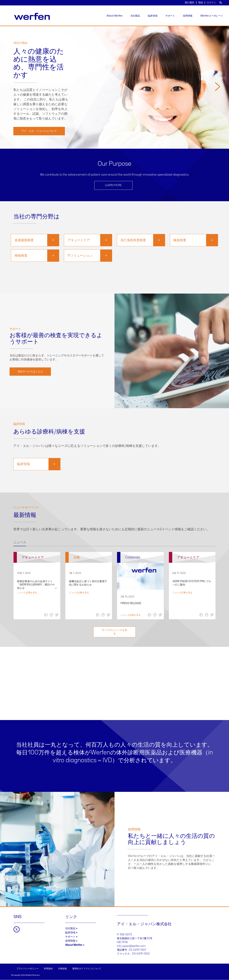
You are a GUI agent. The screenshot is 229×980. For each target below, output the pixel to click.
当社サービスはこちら (30, 372)
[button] (218, 114)
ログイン (212, 3)
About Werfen (114, 16)
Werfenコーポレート (212, 16)
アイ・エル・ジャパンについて (39, 131)
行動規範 (62, 969)
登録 (201, 3)
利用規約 (48, 969)
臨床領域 (153, 16)
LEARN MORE (113, 185)
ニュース (20, 542)
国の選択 (190, 3)
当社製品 (135, 16)
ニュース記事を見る (27, 593)
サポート (170, 16)
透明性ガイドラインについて (87, 969)
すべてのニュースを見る (114, 632)
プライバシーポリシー (28, 969)
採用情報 (188, 16)
